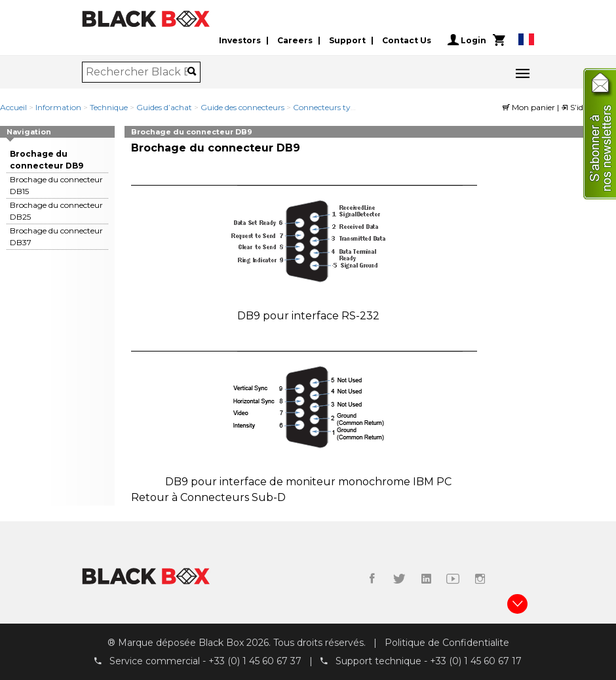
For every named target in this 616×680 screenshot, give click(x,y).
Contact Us (407, 40)
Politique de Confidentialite (447, 643)
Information (58, 107)
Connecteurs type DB (334, 107)
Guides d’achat (164, 107)
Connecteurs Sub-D (233, 497)
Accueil (13, 107)
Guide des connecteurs (242, 107)
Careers (295, 40)
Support (347, 40)
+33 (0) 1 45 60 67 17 (476, 661)
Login (467, 40)
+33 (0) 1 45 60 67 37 (255, 661)
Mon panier (530, 107)
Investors (240, 40)
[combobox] (137, 72)
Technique (109, 107)
